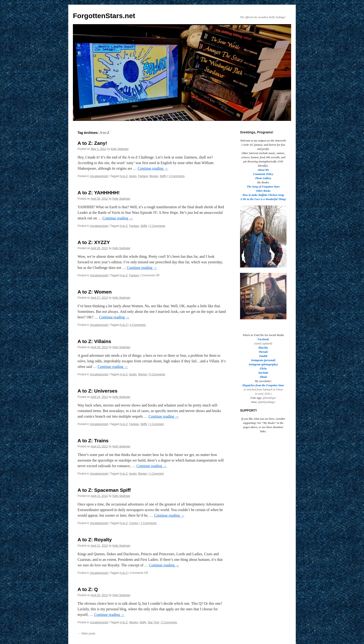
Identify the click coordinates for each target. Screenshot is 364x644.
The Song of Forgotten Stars (263, 187)
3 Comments (177, 176)
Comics (134, 523)
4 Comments (138, 325)
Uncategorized (99, 176)
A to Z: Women (95, 292)
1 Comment (157, 424)
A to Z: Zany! (92, 143)
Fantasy (143, 176)
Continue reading (153, 168)
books (133, 176)
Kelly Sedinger (120, 149)
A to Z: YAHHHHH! (99, 193)
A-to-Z (124, 176)
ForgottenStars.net (104, 16)
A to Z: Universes (97, 391)
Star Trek (153, 622)
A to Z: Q (88, 589)
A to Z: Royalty (95, 540)
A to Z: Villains (94, 341)
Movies (154, 176)
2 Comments (157, 226)
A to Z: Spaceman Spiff (104, 490)
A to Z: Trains (93, 441)
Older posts (86, 634)
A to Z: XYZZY (94, 242)
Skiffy (163, 176)
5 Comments (157, 374)
